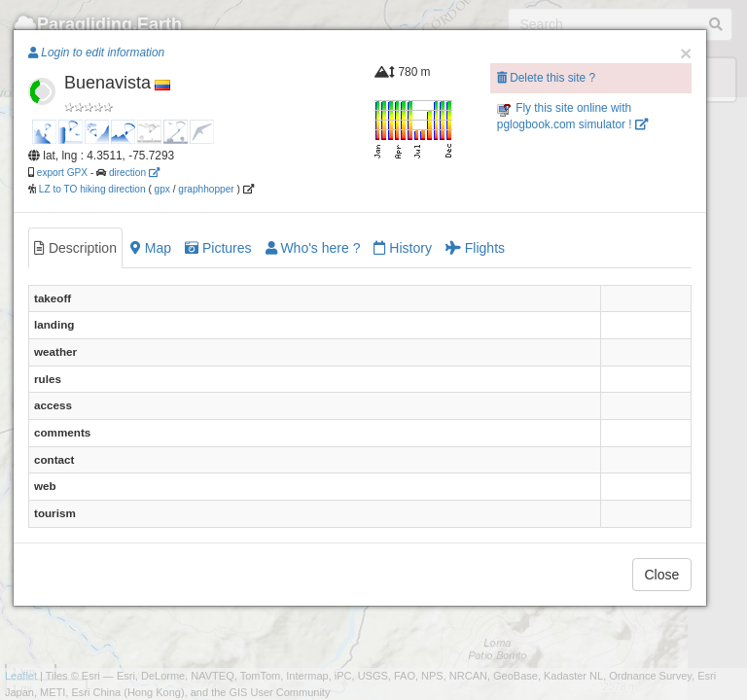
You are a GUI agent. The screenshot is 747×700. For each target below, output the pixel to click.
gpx (162, 189)
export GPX (62, 173)
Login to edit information (96, 52)
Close (662, 575)
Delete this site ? (546, 78)
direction (134, 173)
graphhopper (206, 189)
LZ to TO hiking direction (91, 189)
